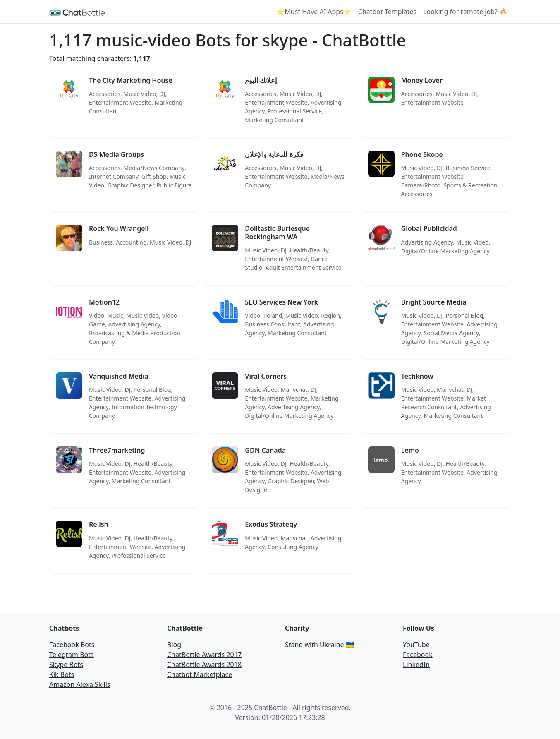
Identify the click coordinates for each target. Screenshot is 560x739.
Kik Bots (62, 674)
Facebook (418, 655)
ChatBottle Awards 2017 (204, 655)
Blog (174, 645)
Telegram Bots (72, 655)
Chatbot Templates (387, 12)
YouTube (416, 645)
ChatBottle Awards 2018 (204, 665)
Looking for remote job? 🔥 (465, 12)
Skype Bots (66, 665)
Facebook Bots (72, 645)
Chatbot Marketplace (200, 674)
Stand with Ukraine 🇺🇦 (319, 645)
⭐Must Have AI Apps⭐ (314, 12)
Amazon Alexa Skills (80, 684)
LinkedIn (416, 665)
